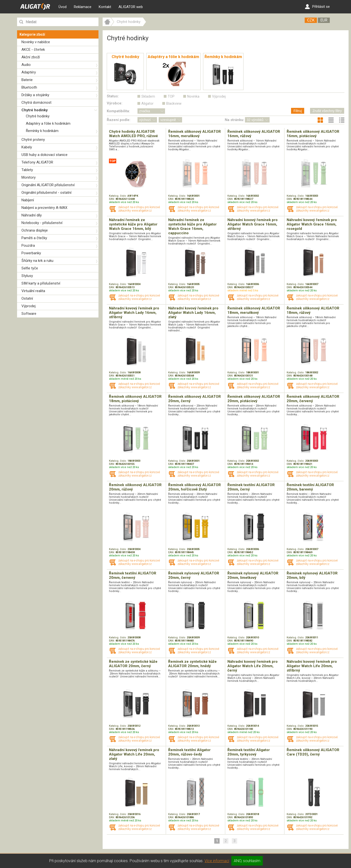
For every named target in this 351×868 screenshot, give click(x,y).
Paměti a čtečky (34, 238)
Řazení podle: (119, 120)
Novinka (193, 96)
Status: (113, 96)
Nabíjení (28, 200)
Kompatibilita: (118, 111)
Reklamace (83, 7)
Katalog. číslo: (118, 196)
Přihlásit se (317, 7)
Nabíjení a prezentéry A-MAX (44, 208)
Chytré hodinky (35, 110)
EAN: (112, 199)
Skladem (148, 96)
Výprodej (29, 306)
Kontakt (105, 7)
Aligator (147, 103)
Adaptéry (29, 72)
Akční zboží (31, 57)
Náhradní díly (32, 215)
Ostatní (27, 298)
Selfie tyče (30, 268)
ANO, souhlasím (247, 861)
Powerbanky (31, 253)
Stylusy (27, 276)
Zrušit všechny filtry (327, 111)
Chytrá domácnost (36, 102)
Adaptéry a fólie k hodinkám (48, 123)
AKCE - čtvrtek (33, 50)
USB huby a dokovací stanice (44, 155)
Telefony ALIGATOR (37, 162)
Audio (26, 65)
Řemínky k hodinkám (42, 131)
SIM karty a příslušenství (41, 283)
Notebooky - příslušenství (42, 223)
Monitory (29, 177)
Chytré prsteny (33, 140)
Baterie (27, 80)
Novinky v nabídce (36, 42)
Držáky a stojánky (35, 95)
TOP (171, 96)
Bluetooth (29, 87)
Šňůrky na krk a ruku (37, 261)
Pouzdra (28, 245)
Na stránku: (234, 120)
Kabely (27, 147)
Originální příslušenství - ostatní (46, 193)
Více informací (217, 861)
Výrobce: (115, 103)
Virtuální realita (33, 291)
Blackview (174, 103)
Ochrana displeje (35, 230)
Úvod (63, 7)
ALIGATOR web (131, 7)
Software (29, 314)
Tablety (27, 170)
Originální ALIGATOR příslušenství (48, 185)
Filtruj (298, 111)
